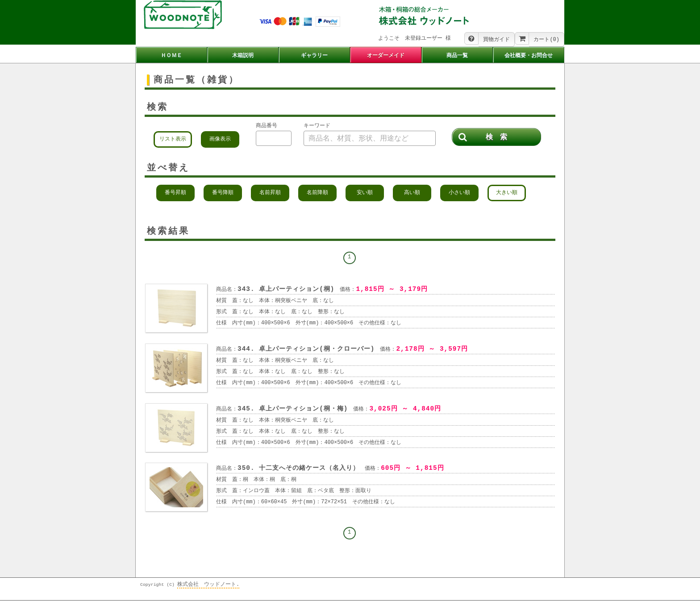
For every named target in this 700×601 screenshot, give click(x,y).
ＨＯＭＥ (171, 56)
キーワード (317, 126)
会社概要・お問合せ (529, 56)
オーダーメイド (386, 56)
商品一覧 (457, 56)
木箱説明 (243, 56)
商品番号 (267, 126)
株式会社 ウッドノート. (208, 585)
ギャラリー (314, 56)
